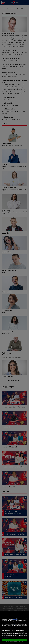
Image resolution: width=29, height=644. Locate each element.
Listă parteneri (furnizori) (5, 637)
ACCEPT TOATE (14, 640)
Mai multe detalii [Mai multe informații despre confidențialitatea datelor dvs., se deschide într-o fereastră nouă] (15, 620)
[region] (14, 628)
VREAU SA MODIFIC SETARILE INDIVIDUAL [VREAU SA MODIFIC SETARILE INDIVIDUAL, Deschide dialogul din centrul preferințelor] (14, 642)
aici (14, 625)
